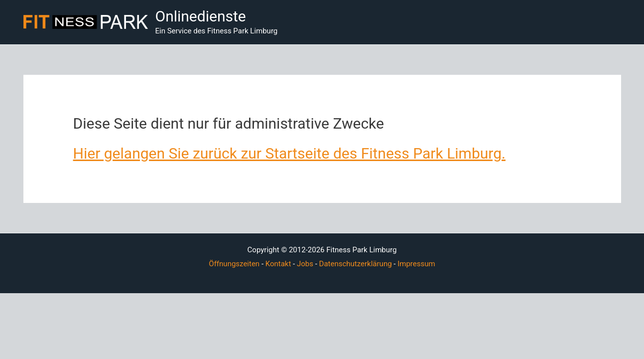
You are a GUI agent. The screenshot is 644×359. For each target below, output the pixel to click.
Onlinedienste (201, 16)
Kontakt (278, 264)
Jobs (305, 264)
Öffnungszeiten (234, 264)
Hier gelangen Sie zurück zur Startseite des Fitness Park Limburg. (289, 153)
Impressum (416, 264)
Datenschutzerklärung (356, 264)
